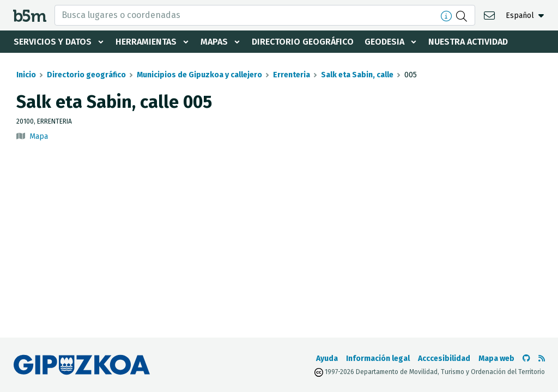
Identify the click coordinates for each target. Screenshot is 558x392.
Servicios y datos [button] (53, 42)
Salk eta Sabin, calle (357, 75)
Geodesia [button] (384, 42)
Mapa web (496, 359)
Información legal (378, 359)
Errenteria (292, 75)
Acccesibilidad (444, 359)
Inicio (26, 75)
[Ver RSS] (542, 359)
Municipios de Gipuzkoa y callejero (199, 75)
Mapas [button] (214, 42)
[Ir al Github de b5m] (526, 359)
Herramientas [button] (146, 42)
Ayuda (327, 359)
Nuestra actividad (468, 42)
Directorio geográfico (303, 42)
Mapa (39, 136)
